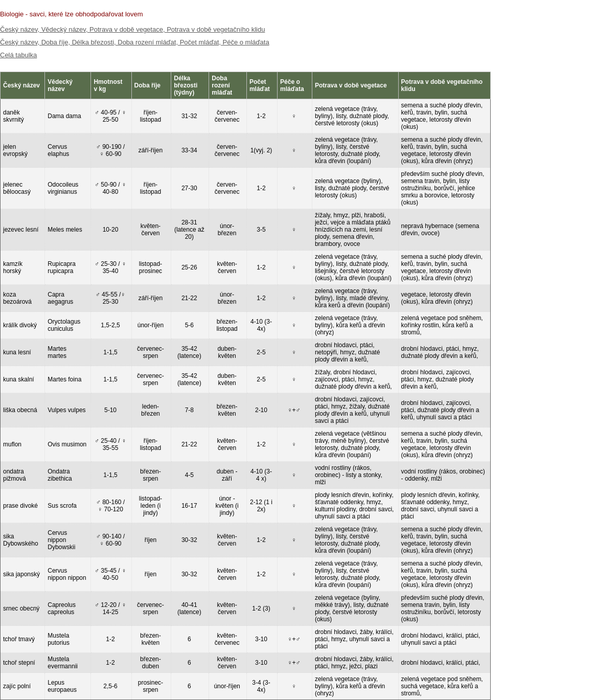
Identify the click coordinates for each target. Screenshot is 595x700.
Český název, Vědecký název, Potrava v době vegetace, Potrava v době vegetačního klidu (132, 29)
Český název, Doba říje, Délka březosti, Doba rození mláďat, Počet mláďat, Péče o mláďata (135, 42)
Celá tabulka (18, 55)
